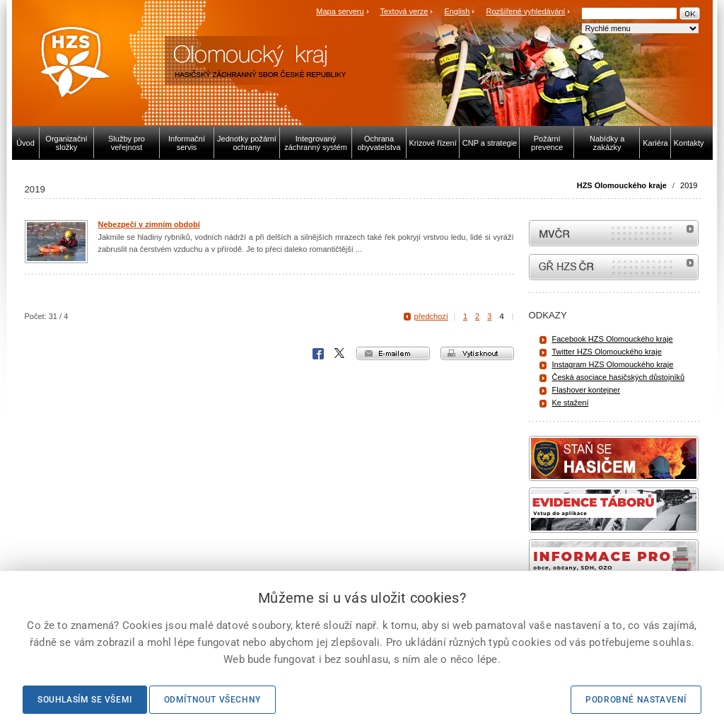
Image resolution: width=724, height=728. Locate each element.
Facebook (318, 354)
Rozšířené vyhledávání (526, 11)
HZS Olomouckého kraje (622, 185)
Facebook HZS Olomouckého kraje (613, 339)
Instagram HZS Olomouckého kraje (613, 364)
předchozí (431, 316)
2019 (689, 185)
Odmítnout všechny (212, 700)
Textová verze (404, 11)
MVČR (614, 233)
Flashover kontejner (586, 390)
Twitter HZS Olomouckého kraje (607, 352)
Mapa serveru (340, 11)
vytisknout (477, 353)
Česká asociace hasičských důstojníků (619, 377)
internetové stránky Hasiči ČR (614, 267)
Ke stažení (571, 403)
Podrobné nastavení (636, 700)
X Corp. (340, 354)
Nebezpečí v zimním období (149, 224)
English (457, 11)
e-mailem (393, 353)
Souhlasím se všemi (85, 700)
